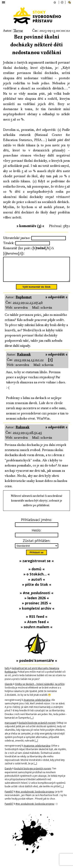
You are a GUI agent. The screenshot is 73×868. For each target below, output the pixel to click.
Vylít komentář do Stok (37, 292)
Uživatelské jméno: (17, 238)
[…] (32, 722)
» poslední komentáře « (37, 665)
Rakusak (24, 359)
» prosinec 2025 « (36, 608)
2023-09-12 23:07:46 (28, 307)
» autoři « (36, 584)
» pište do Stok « (37, 589)
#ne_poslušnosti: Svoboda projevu (35, 796)
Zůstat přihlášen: (37, 545)
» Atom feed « (36, 626)
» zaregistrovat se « (36, 565)
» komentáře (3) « (30, 226)
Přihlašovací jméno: (36, 524)
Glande (9, 689)
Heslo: (36, 535)
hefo (7, 673)
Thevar (18, 31)
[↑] (50, 364)
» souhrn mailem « (36, 632)
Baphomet (24, 302)
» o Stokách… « (36, 579)
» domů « (36, 574)
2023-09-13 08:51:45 (27, 437)
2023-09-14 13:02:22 (29, 364)
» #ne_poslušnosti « (36, 598)
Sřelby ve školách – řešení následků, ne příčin (40, 689)
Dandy (8, 773)
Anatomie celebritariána (37, 705)
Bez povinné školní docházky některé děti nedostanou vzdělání (36, 45)
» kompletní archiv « (37, 613)
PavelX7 (9, 796)
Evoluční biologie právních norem (37, 727)
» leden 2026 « (37, 603)
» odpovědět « (56, 302)
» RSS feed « (37, 621)
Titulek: (9, 243)
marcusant (11, 727)
